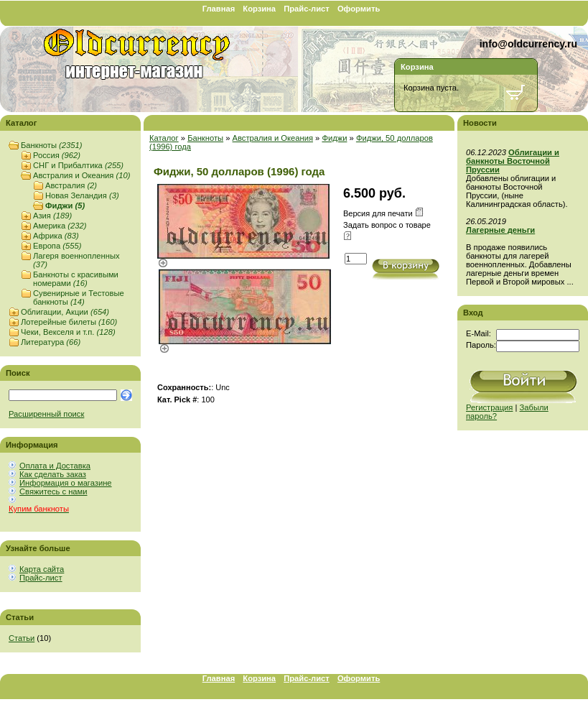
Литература (51, 342)
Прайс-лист (307, 9)
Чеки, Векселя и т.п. (68, 332)
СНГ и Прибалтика (78, 165)
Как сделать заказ (53, 474)
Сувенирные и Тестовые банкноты (79, 297)
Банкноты (51, 145)
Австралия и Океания (81, 175)
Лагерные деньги (500, 230)
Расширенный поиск (46, 414)
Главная (219, 9)
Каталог (164, 138)
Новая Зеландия (82, 195)
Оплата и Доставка (55, 466)
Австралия (71, 185)
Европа (57, 246)
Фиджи (65, 205)
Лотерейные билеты (69, 322)
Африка (56, 236)
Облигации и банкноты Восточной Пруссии (513, 161)
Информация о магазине (66, 483)
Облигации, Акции (65, 312)
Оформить (359, 9)
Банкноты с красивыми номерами (76, 279)
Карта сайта (42, 569)
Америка (60, 226)
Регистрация (489, 407)
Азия (52, 216)
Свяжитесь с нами (53, 491)
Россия (57, 155)
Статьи (22, 638)
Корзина (259, 9)
